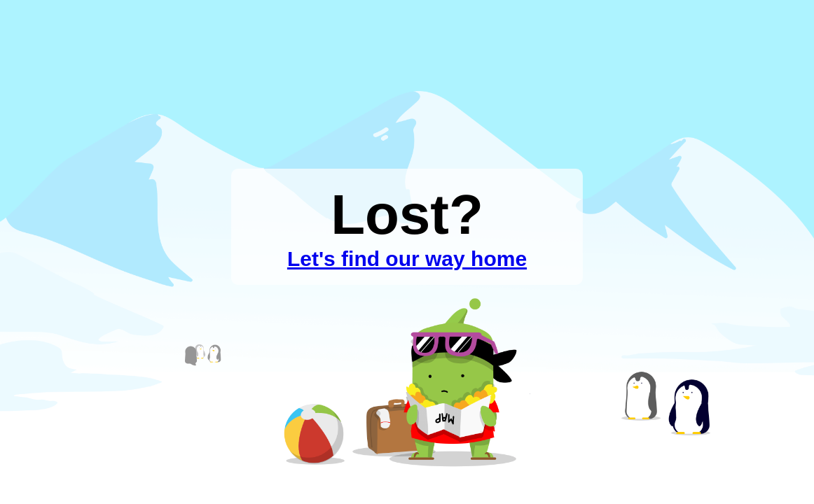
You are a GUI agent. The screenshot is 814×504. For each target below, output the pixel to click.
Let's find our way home (407, 259)
